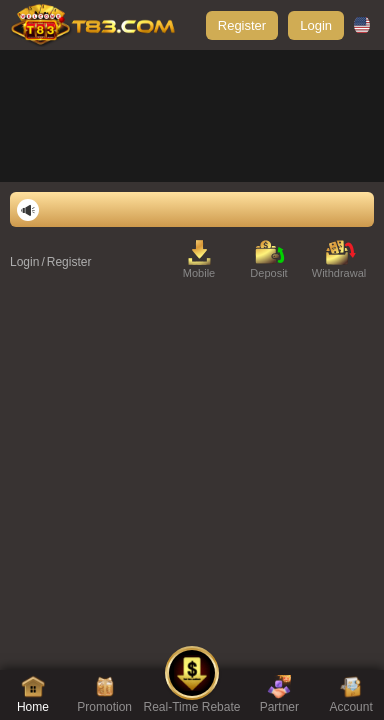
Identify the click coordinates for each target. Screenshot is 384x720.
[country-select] (364, 25)
